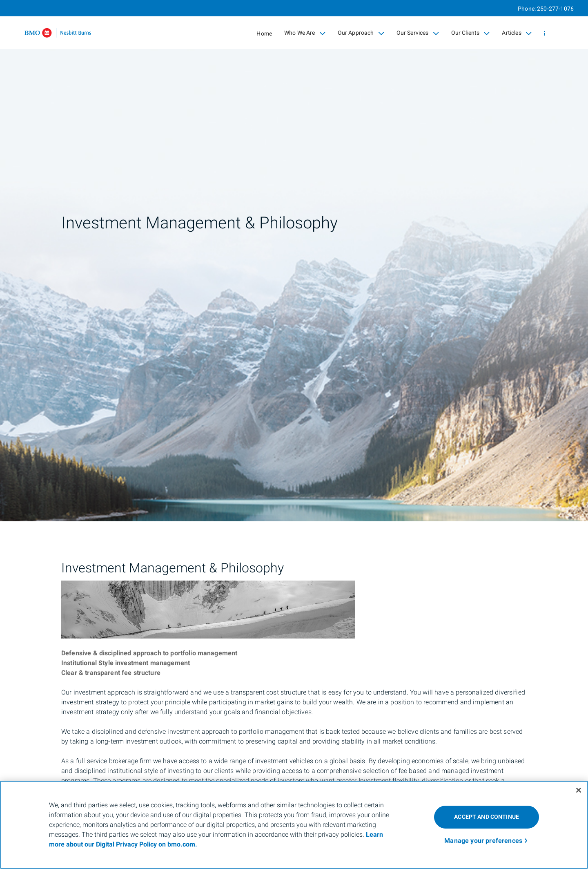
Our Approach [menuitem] (361, 33)
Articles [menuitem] (517, 33)
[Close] (579, 790)
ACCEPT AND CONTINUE (487, 817)
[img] (294, 261)
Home (264, 34)
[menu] (545, 34)
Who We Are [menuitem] (305, 33)
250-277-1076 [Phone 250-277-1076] (555, 9)
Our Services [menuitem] (418, 33)
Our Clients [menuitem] (471, 33)
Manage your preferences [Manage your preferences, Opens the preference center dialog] (483, 841)
